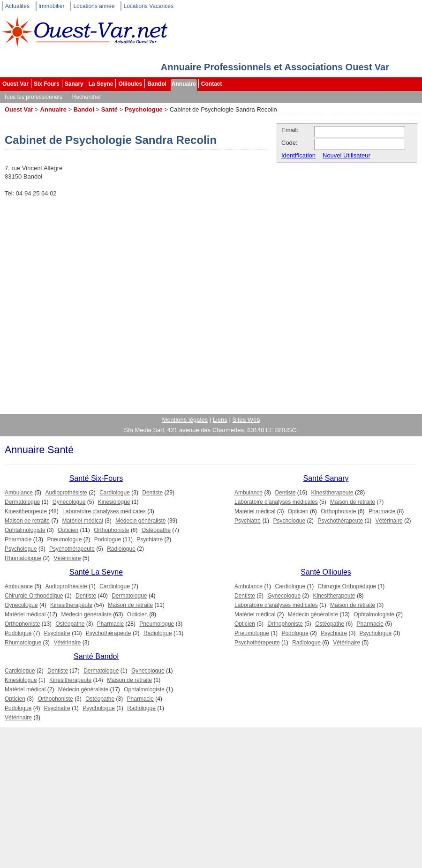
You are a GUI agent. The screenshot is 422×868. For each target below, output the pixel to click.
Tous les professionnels (33, 97)
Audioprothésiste (66, 493)
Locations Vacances (148, 6)
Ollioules (130, 84)
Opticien (68, 530)
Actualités (17, 6)
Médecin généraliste (140, 521)
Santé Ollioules (326, 572)
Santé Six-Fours (96, 478)
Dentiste (152, 493)
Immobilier (51, 6)
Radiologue (121, 549)
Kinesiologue (114, 502)
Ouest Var (15, 84)
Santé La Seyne (96, 572)
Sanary (74, 84)
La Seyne (101, 84)
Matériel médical (82, 521)
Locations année (94, 6)
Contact (212, 84)
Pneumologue (64, 539)
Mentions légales (185, 420)
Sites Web (246, 420)
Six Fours (47, 84)
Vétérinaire (67, 558)
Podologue (108, 539)
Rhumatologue (23, 558)
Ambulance (19, 493)
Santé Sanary (326, 478)
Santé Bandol (96, 656)
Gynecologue (69, 502)
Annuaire (184, 84)
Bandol (157, 84)
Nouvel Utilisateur (347, 155)
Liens (220, 420)
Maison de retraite (27, 521)
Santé (109, 109)
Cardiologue (115, 493)
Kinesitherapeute (26, 511)
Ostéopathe (156, 530)
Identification (298, 155)
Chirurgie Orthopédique (34, 596)
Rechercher (87, 97)
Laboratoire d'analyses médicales (104, 511)
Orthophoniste (111, 530)
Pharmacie (18, 539)
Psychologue (144, 109)
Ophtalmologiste (25, 530)
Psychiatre (150, 539)
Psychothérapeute (72, 549)
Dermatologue (22, 502)
